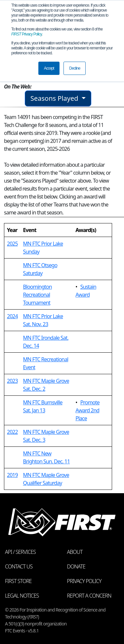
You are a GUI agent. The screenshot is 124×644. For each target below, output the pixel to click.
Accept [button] (49, 68)
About (75, 552)
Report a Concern (89, 596)
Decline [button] (75, 68)
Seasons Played (55, 98)
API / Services (20, 552)
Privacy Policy (26, 34)
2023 (12, 381)
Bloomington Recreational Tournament (38, 295)
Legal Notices (22, 596)
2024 (12, 316)
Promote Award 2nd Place (87, 410)
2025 (12, 244)
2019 (12, 475)
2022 (12, 432)
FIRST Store (18, 581)
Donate (76, 566)
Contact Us (19, 566)
